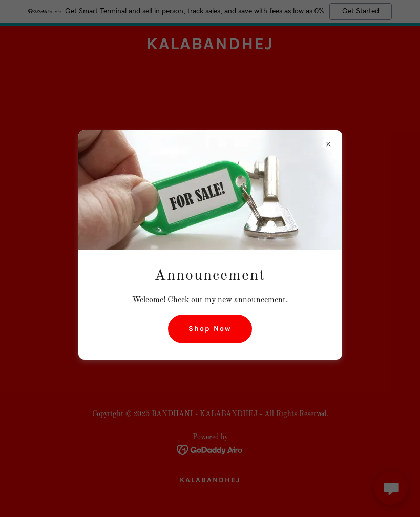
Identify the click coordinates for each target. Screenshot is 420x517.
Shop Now (210, 329)
